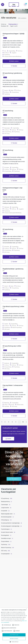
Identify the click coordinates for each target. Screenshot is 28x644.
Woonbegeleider (5, 535)
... (19, 422)
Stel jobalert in (14, 479)
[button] (14, 642)
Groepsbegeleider (5, 554)
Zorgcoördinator (5, 541)
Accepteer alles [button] (14, 635)
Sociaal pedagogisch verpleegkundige (10, 526)
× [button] (26, 609)
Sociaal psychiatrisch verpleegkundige (10, 523)
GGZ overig (4, 551)
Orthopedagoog (5, 520)
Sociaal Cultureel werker (7, 532)
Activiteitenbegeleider (6, 517)
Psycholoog (4, 545)
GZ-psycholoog (5, 498)
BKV (4, 36)
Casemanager (5, 505)
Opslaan (8, 439)
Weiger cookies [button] (14, 639)
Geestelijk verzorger (6, 538)
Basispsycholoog (5, 502)
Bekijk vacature (14, 61)
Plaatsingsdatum (13, 24)
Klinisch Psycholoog (6, 548)
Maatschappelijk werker (7, 514)
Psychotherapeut (5, 529)
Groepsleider (4, 511)
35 (23, 422)
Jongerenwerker (5, 508)
